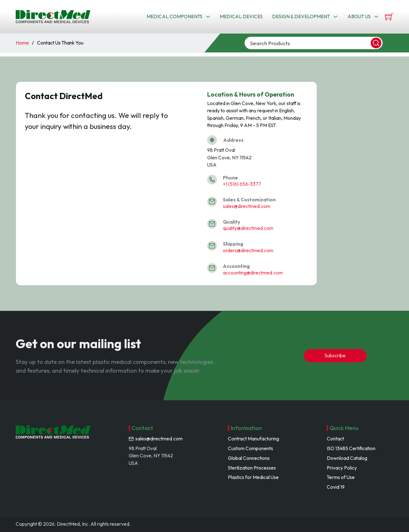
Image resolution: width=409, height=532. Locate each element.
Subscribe (335, 355)
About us (359, 16)
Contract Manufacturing (253, 439)
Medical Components (175, 16)
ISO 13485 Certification (351, 448)
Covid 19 (336, 487)
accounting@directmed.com (253, 273)
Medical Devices (241, 16)
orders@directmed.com (248, 250)
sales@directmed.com (247, 206)
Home (22, 43)
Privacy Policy (342, 468)
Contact (335, 439)
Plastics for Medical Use (253, 477)
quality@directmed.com (248, 228)
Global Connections (249, 458)
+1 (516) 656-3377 (242, 184)
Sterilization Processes (252, 468)
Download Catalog (347, 458)
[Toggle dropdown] (208, 17)
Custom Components (250, 448)
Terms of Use (341, 477)
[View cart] (389, 17)
